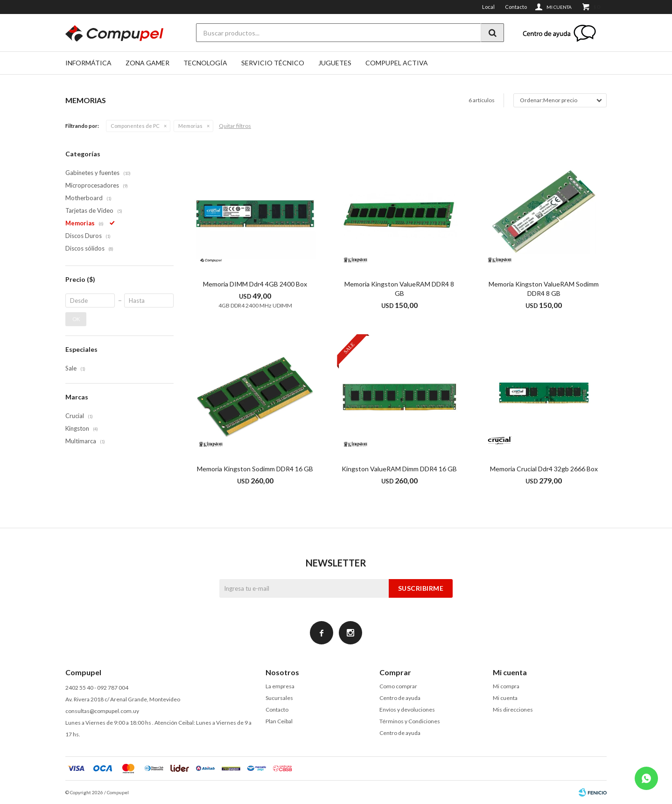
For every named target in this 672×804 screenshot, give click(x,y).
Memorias (190, 126)
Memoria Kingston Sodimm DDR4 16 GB (255, 469)
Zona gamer (147, 63)
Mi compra (506, 686)
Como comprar (398, 686)
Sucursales (279, 698)
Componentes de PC (135, 126)
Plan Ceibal (279, 721)
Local (488, 7)
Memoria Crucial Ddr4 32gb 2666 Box (544, 469)
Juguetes (335, 63)
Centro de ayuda (400, 698)
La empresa (280, 686)
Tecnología (205, 63)
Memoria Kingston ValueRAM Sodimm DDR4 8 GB (544, 289)
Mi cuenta (505, 698)
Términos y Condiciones (410, 721)
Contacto (516, 7)
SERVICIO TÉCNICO (273, 63)
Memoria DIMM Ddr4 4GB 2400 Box (255, 284)
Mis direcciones (513, 710)
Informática (88, 63)
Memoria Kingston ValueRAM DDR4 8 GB (399, 289)
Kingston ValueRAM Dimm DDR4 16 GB (399, 469)
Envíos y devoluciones (407, 710)
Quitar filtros (235, 126)
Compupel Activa (397, 63)
